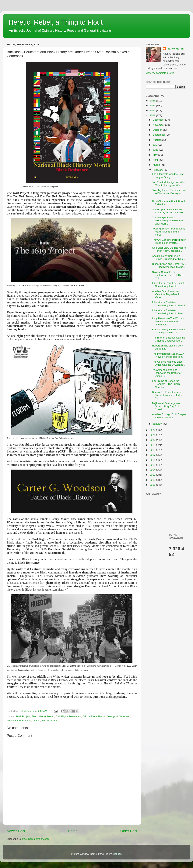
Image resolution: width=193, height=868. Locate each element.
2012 (153, 480)
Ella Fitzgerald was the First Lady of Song (168, 176)
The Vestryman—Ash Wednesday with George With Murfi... (168, 220)
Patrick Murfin (175, 49)
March (157, 165)
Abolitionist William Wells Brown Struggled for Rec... (168, 257)
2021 (153, 435)
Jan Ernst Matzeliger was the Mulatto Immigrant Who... (168, 184)
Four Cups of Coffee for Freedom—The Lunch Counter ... (166, 384)
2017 (153, 455)
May (155, 155)
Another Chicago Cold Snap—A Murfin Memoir (169, 416)
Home (73, 831)
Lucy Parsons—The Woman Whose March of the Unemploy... (168, 321)
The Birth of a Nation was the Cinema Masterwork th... (169, 339)
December (159, 120)
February (158, 170)
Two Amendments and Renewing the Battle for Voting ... (167, 373)
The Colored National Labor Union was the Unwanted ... (169, 363)
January (158, 424)
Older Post (129, 831)
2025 (153, 106)
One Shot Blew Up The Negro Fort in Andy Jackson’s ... (169, 249)
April (156, 160)
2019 (153, 445)
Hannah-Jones (110, 193)
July (155, 145)
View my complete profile (160, 73)
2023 (153, 115)
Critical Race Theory (94, 716)
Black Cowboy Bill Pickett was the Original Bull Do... (169, 331)
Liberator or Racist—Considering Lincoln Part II (168, 304)
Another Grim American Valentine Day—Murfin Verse (166, 294)
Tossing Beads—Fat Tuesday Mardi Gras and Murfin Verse (169, 232)
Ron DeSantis (49, 721)
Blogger (117, 854)
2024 (153, 110)
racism (37, 721)
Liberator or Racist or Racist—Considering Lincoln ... (169, 285)
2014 (153, 470)
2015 (153, 465)
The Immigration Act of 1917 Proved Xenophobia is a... (168, 355)
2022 (153, 430)
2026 (153, 101)
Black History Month (43, 716)
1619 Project (23, 716)
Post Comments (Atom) (36, 839)
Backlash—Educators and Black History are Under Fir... (167, 395)
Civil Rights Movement (68, 716)
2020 (153, 440)
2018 (153, 450)
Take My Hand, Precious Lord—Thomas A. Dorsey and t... (169, 193)
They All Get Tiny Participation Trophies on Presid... (169, 241)
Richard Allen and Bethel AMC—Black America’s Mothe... (169, 265)
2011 (153, 485)
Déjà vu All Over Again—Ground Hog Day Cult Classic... (166, 406)
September (159, 135)
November (159, 125)
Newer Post (16, 831)
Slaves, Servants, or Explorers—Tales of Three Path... (168, 275)
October (158, 130)
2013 (153, 475)
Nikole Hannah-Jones (19, 721)
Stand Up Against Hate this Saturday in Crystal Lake (167, 211)
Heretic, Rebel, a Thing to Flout (56, 22)
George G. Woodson (119, 716)
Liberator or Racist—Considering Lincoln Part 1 (168, 312)
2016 (153, 460)
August (157, 140)
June (156, 150)
